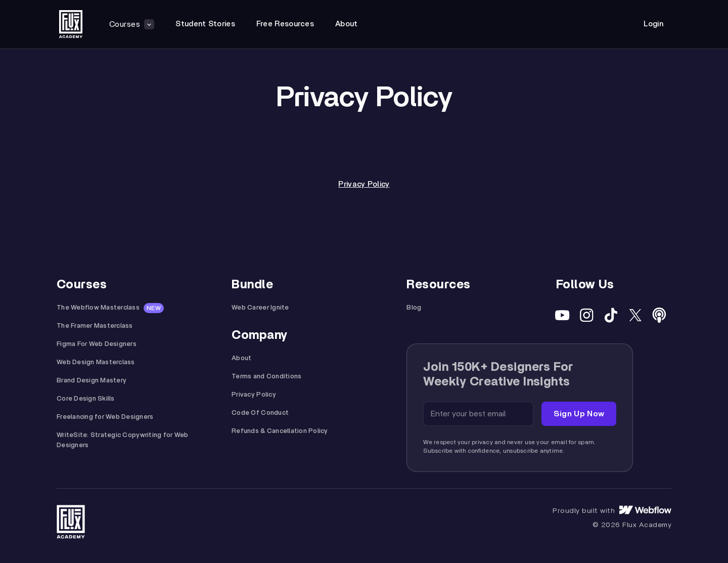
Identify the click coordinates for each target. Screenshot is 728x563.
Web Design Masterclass (96, 362)
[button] (132, 24)
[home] (71, 24)
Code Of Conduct (260, 413)
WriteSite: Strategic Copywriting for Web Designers (122, 440)
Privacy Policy (364, 184)
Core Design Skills (86, 399)
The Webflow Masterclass (98, 308)
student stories (205, 24)
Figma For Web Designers (97, 344)
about (347, 24)
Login (654, 24)
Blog (414, 308)
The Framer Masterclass (95, 326)
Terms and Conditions (266, 377)
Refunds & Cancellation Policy (280, 431)
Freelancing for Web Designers (105, 417)
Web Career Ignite (260, 308)
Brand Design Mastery (92, 381)
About (241, 358)
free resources (285, 24)
